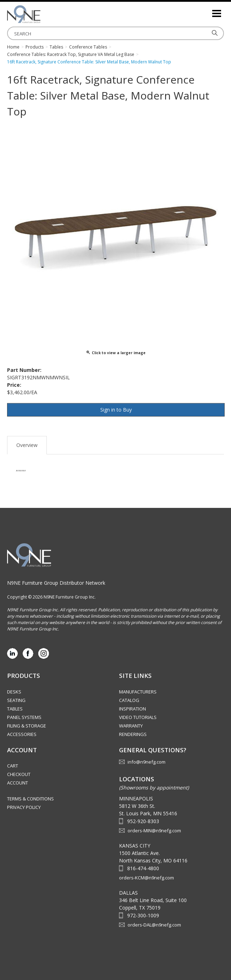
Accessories (22, 734)
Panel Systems (24, 717)
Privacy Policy (24, 807)
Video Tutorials (138, 717)
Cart (13, 766)
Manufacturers (138, 692)
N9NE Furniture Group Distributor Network (56, 583)
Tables (15, 709)
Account (18, 783)
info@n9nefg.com (147, 762)
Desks (14, 692)
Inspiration (133, 709)
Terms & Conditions (30, 799)
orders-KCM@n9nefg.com (147, 878)
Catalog (129, 700)
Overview (27, 445)
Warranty (131, 726)
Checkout (19, 774)
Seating (16, 700)
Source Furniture (43, 14)
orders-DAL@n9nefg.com (154, 925)
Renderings (133, 734)
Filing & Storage (27, 726)
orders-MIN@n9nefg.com (154, 831)
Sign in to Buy (116, 410)
